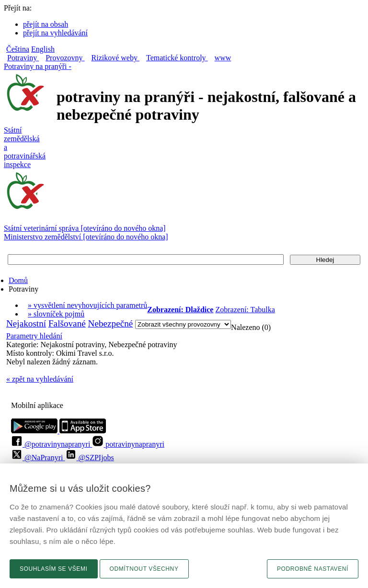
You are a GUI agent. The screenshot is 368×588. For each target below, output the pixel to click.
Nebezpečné (111, 323)
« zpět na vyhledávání (40, 379)
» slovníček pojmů (56, 314)
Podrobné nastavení (313, 569)
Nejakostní (26, 323)
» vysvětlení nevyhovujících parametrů (87, 305)
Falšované (67, 323)
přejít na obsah (46, 24)
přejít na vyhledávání (55, 33)
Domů (18, 280)
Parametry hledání (34, 336)
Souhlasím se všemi (54, 569)
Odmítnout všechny (144, 569)
